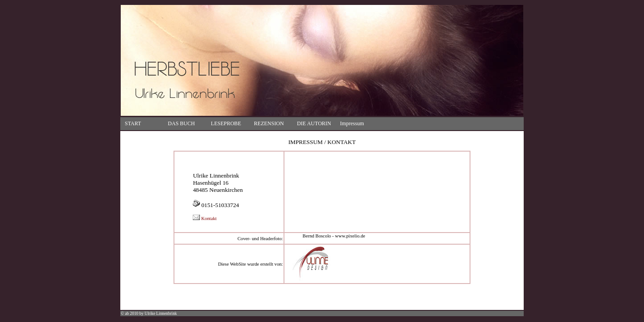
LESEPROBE (226, 123)
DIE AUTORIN (314, 123)
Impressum (352, 123)
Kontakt (205, 218)
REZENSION (269, 123)
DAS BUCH (181, 123)
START (133, 123)
